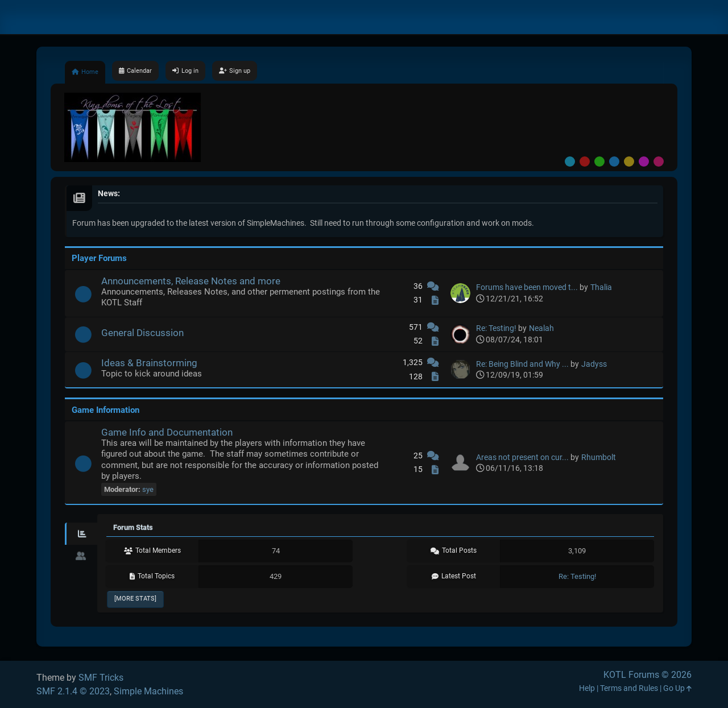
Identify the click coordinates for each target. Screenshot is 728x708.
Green (599, 162)
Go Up (677, 688)
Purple (644, 162)
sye (148, 489)
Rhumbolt (599, 457)
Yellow (629, 162)
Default (570, 162)
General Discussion (142, 333)
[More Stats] (135, 599)
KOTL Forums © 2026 (648, 675)
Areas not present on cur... (522, 457)
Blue (614, 162)
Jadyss (594, 364)
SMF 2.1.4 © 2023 (73, 691)
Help (587, 688)
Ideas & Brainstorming (149, 363)
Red (585, 162)
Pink (659, 162)
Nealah (541, 328)
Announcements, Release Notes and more (191, 281)
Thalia (601, 287)
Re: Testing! (496, 328)
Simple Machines (148, 691)
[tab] (81, 534)
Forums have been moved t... (527, 287)
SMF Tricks (101, 678)
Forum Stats (133, 527)
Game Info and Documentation (167, 432)
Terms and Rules (629, 688)
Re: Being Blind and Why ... (522, 364)
